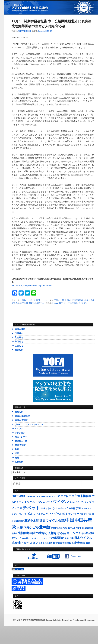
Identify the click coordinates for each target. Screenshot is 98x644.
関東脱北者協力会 (36, 303)
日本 (71, 538)
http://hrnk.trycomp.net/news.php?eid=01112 (32, 285)
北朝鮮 (68, 300)
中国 (70, 520)
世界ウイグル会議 (52, 520)
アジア (54, 496)
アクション (20, 433)
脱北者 (76, 543)
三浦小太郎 (59, 300)
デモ (78, 508)
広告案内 (19, 346)
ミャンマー (72, 514)
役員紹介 (19, 333)
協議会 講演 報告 (22, 416)
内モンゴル (31, 528)
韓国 (88, 543)
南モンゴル (74, 533)
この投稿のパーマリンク (79, 303)
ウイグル (61, 502)
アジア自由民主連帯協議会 (74, 496)
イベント (19, 429)
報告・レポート (29, 300)
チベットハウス (49, 508)
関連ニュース (42, 300)
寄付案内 (19, 342)
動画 (17, 449)
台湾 (85, 533)
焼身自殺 (67, 543)
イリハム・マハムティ (38, 502)
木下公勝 (24, 303)
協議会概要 (20, 329)
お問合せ (19, 350)
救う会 (65, 538)
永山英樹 (49, 543)
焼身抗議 (57, 543)
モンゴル (84, 514)
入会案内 (19, 337)
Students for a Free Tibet (39, 496)
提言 (17, 453)
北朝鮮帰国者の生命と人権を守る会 (42, 533)
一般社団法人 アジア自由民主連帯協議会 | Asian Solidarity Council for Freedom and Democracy (53, 620)
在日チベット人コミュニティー (37, 538)
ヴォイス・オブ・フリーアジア (29, 424)
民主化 (41, 543)
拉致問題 (55, 538)
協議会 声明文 (21, 420)
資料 (17, 458)
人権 (20, 527)
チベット (31, 508)
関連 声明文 (20, 445)
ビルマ (32, 514)
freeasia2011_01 (45, 31)
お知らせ (19, 412)
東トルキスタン (28, 543)
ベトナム (41, 514)
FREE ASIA (19, 496)
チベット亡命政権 (66, 509)
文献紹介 (19, 462)
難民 (83, 543)
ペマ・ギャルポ (55, 514)
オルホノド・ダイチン (79, 502)
